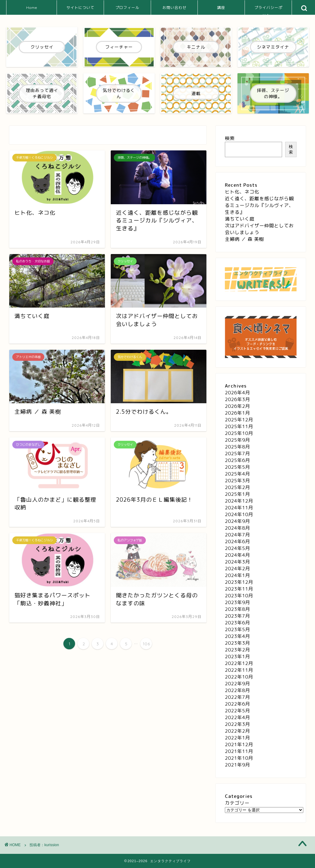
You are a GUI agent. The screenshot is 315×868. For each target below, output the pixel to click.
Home (32, 8)
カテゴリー (237, 803)
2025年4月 (237, 474)
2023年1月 (237, 657)
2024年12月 (239, 501)
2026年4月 (237, 393)
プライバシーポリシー (268, 10)
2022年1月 (237, 738)
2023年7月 (237, 616)
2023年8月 (237, 609)
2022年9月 (237, 684)
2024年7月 (237, 535)
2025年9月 (237, 440)
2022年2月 (237, 731)
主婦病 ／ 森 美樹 (244, 239)
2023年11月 (239, 589)
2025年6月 (237, 460)
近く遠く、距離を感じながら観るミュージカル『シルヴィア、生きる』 (259, 205)
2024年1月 (237, 575)
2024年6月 (237, 542)
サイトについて (80, 8)
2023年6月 (237, 623)
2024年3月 (237, 562)
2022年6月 (237, 704)
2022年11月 (239, 670)
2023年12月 (239, 582)
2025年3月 (237, 481)
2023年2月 (237, 650)
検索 (230, 138)
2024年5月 (237, 548)
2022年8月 (237, 690)
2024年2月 (237, 569)
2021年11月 (239, 751)
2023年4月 (237, 636)
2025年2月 (237, 487)
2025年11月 (239, 426)
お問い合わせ (174, 8)
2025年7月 (237, 454)
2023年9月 (237, 602)
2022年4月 (237, 717)
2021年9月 (237, 765)
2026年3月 (237, 399)
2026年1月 (237, 413)
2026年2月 (237, 406)
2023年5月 (237, 629)
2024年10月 (239, 514)
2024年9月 (237, 521)
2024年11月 (239, 508)
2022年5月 (237, 711)
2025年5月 (237, 467)
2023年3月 (237, 643)
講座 (221, 8)
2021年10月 (239, 758)
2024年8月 (237, 528)
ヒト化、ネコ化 (242, 192)
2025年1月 (237, 494)
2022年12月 (239, 663)
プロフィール (127, 8)
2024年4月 (237, 555)
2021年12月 (239, 745)
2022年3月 (237, 724)
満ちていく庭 (240, 219)
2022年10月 (239, 677)
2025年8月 (237, 447)
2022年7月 (237, 697)
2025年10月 (239, 433)
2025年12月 (239, 420)
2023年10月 (239, 596)
